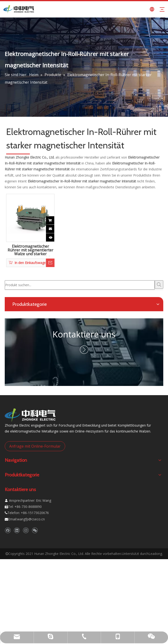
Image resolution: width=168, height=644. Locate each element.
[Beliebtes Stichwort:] (159, 285)
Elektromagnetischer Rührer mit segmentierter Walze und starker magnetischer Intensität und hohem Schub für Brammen (30, 250)
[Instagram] (26, 530)
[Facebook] (8, 530)
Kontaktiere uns (84, 334)
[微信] (35, 530)
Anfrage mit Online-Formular (35, 446)
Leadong (155, 554)
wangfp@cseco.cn (31, 519)
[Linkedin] (17, 530)
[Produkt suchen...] (80, 285)
